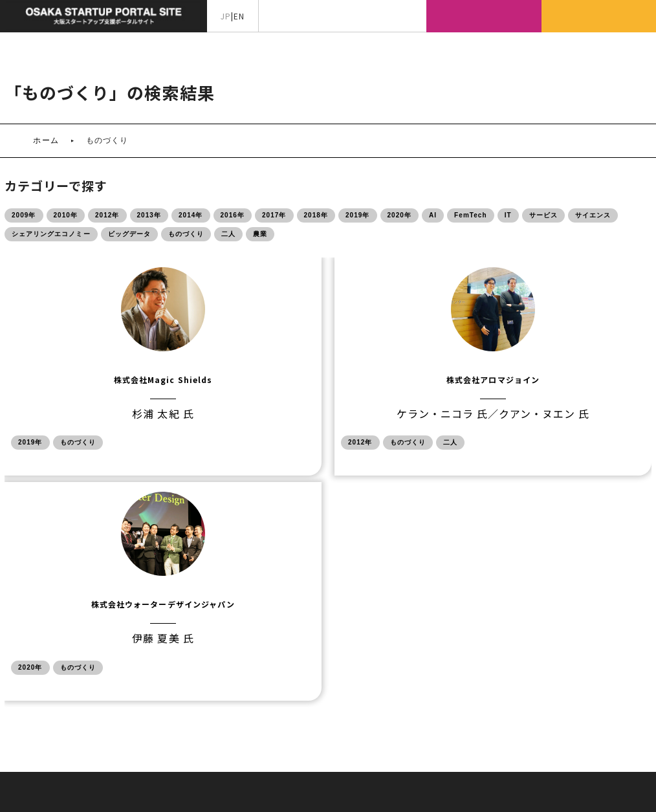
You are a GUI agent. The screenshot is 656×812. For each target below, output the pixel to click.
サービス (543, 215)
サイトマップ (289, 691)
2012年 (107, 215)
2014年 (191, 215)
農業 (260, 234)
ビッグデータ (129, 234)
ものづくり (186, 234)
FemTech (471, 215)
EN (239, 16)
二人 (228, 234)
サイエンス (593, 215)
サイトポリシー (363, 691)
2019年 (358, 215)
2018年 (316, 215)
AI (433, 215)
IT (508, 215)
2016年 (233, 215)
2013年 (149, 215)
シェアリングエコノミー (51, 234)
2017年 (274, 215)
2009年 (24, 215)
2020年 (400, 215)
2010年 (66, 215)
